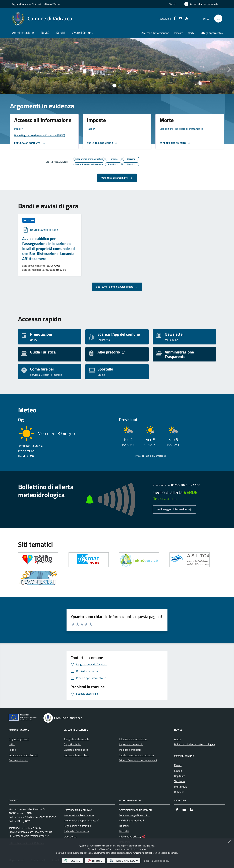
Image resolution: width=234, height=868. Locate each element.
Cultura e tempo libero (77, 755)
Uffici (12, 744)
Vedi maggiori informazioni (174, 509)
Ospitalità (180, 776)
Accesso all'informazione (155, 33)
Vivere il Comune (82, 33)
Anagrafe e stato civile (77, 739)
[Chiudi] (229, 842)
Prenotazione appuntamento (81, 820)
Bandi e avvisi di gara (44, 230)
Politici (13, 750)
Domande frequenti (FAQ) (78, 810)
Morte (191, 33)
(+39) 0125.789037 (30, 828)
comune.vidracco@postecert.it (32, 836)
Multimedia (181, 787)
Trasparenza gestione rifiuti (135, 815)
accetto (74, 861)
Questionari (71, 836)
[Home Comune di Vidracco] (42, 19)
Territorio (179, 781)
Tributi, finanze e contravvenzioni (138, 760)
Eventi (178, 765)
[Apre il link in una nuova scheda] (38, 560)
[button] (218, 19)
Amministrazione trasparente (136, 810)
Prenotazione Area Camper (79, 815)
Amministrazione (23, 33)
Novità (45, 33)
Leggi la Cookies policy (157, 861)
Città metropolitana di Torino (46, 4)
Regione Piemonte (21, 4)
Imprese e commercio (131, 744)
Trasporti (124, 826)
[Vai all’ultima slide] (5, 69)
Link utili (124, 831)
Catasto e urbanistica (76, 750)
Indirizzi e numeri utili (131, 820)
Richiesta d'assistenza (76, 831)
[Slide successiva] (229, 69)
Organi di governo (19, 739)
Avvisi (178, 739)
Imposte (179, 33)
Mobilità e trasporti (130, 750)
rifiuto (97, 861)
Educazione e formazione (133, 739)
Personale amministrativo (23, 755)
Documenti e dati (18, 760)
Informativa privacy (130, 836)
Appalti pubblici (73, 744)
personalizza (125, 861)
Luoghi (178, 771)
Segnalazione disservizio (78, 826)
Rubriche (179, 792)
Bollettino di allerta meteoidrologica (194, 744)
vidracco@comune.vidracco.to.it (34, 832)
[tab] (114, 85)
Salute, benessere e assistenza (136, 755)
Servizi (61, 33)
